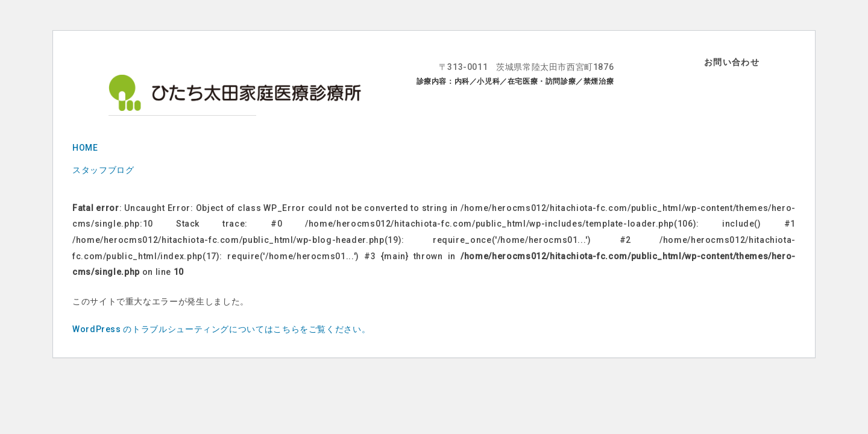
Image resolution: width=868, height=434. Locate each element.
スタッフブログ (103, 170)
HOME (85, 148)
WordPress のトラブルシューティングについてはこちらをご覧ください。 (221, 329)
